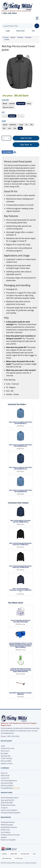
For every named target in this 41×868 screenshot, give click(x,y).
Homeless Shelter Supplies (10, 813)
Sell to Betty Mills (7, 783)
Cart (33, 31)
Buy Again (4, 753)
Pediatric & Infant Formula (10, 835)
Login (3, 746)
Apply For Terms (7, 763)
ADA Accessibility (7, 785)
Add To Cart (26, 138)
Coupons (4, 808)
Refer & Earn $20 (7, 803)
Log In (8, 31)
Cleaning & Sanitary (8, 822)
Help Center (5, 775)
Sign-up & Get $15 (7, 800)
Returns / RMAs (6, 761)
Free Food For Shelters (9, 810)
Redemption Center (8, 805)
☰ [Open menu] (37, 18)
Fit (3, 112)
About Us (4, 773)
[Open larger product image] (19, 72)
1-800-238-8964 (13, 736)
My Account (20, 31)
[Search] (37, 26)
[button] (3, 72)
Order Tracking (6, 758)
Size (4, 121)
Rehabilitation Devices (9, 827)
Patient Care (5, 830)
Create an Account (8, 748)
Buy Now (26, 145)
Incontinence (6, 832)
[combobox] (6, 138)
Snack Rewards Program (10, 798)
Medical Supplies (7, 825)
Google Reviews (10, 788)
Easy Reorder (6, 756)
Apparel (4, 837)
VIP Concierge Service (9, 780)
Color (5, 100)
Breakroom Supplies (8, 840)
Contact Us (5, 778)
